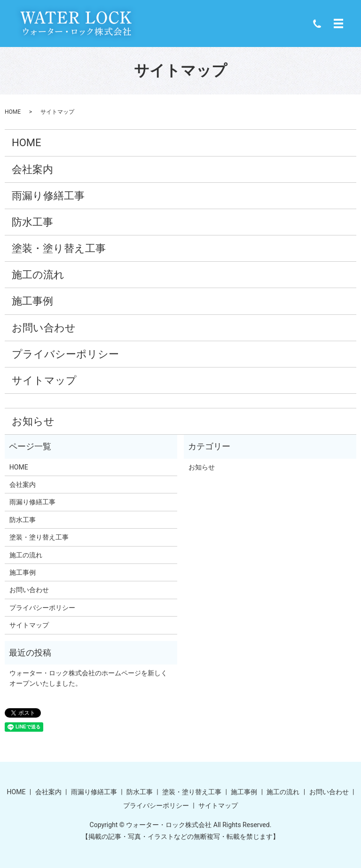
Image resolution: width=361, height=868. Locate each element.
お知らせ (33, 421)
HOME (13, 112)
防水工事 (32, 222)
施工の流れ (38, 275)
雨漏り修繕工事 (48, 196)
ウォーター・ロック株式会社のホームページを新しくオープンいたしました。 (88, 678)
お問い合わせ (44, 328)
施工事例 (32, 301)
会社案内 (32, 169)
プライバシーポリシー (65, 354)
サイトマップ (44, 380)
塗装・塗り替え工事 (59, 248)
